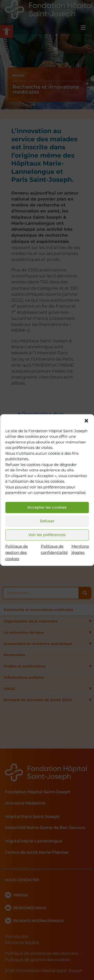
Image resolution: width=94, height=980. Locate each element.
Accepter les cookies (47, 507)
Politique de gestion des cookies (17, 553)
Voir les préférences (47, 535)
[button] (86, 421)
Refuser (47, 521)
